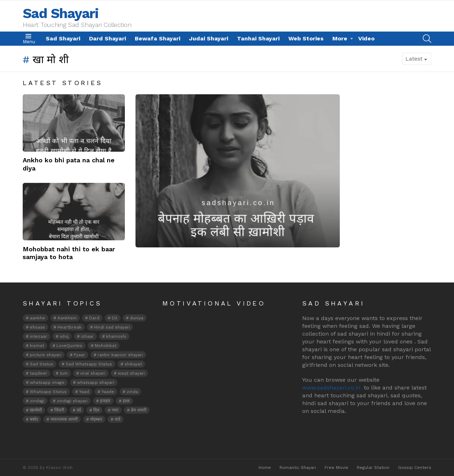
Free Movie (336, 467)
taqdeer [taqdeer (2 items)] (38, 373)
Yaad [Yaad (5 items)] (84, 392)
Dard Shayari (107, 38)
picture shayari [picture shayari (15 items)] (46, 355)
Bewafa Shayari (157, 38)
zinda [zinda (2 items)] (132, 392)
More (340, 38)
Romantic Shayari (298, 467)
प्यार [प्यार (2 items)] (115, 410)
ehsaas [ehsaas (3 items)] (37, 327)
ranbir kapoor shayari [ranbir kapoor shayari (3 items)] (120, 355)
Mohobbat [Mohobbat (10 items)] (106, 346)
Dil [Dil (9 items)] (115, 318)
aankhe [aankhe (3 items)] (37, 318)
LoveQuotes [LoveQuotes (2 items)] (69, 346)
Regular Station (373, 467)
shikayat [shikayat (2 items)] (133, 364)
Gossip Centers (415, 467)
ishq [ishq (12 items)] (64, 336)
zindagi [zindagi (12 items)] (37, 401)
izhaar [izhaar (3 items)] (87, 336)
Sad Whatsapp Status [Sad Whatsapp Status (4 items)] (89, 364)
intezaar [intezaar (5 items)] (38, 336)
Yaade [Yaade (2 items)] (108, 392)
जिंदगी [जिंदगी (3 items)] (59, 410)
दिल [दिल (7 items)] (96, 410)
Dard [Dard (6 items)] (94, 318)
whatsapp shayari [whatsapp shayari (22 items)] (96, 382)
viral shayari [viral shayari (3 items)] (93, 373)
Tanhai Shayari (258, 38)
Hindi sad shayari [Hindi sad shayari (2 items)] (112, 327)
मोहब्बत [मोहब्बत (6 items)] (96, 419)
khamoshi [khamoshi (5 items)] (116, 336)
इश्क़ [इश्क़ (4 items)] (126, 401)
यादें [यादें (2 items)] (117, 419)
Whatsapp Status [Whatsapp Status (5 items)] (48, 392)
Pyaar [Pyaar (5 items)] (79, 355)
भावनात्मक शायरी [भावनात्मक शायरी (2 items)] (64, 419)
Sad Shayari (61, 13)
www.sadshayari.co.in (331, 388)
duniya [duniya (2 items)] (137, 318)
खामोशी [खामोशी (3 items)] (36, 410)
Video (366, 38)
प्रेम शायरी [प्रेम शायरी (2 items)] (139, 410)
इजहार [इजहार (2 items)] (105, 401)
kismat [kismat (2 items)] (37, 346)
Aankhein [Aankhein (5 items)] (67, 318)
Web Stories (306, 38)
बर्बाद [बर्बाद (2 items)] (34, 419)
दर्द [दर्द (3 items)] (79, 410)
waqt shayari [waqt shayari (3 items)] (131, 373)
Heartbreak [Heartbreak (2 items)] (70, 327)
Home (265, 467)
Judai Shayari (209, 38)
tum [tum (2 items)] (64, 373)
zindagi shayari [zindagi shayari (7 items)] (72, 401)
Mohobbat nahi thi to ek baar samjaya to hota (69, 253)
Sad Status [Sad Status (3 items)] (41, 364)
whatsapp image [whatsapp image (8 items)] (47, 382)
